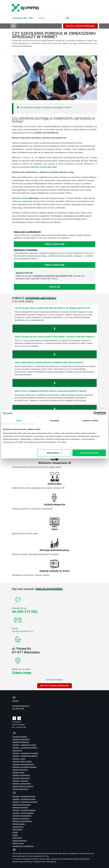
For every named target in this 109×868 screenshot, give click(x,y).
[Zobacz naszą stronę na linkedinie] (19, 718)
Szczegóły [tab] (54, 420)
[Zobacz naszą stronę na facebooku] (14, 718)
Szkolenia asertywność (20, 807)
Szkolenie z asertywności (21, 778)
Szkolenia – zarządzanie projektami (25, 748)
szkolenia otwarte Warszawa (43, 167)
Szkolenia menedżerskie (21, 739)
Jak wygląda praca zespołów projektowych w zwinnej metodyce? (53, 308)
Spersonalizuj (54, 453)
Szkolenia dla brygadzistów (22, 816)
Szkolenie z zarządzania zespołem (25, 767)
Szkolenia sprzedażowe (21, 742)
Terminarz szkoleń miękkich (22, 761)
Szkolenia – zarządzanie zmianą (24, 796)
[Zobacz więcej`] (55, 329)
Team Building (17, 829)
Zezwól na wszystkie (89, 453)
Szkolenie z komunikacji (21, 818)
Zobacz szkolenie (54, 244)
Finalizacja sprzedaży (27, 232)
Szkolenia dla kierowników (22, 805)
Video (54, 529)
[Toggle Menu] (13, 26)
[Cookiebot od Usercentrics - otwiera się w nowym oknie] (95, 413)
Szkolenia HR (17, 750)
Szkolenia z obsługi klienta (22, 783)
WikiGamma (45, 463)
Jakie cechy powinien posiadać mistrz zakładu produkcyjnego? (51, 391)
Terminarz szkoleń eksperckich (23, 764)
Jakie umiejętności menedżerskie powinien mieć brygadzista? (49, 363)
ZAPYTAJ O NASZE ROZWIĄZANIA (80, 26)
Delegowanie (60, 463)
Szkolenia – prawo (19, 759)
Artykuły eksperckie (55, 504)
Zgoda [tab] (19, 420)
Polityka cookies (18, 843)
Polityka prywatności (20, 841)
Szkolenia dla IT (18, 827)
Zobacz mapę (22, 673)
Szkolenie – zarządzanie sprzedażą (25, 802)
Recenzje (45, 550)
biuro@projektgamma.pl (22, 631)
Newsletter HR (20, 18)
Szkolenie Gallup (18, 773)
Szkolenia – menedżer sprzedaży (24, 810)
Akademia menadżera (20, 770)
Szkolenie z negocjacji (20, 781)
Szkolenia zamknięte (20, 737)
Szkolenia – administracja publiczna (25, 756)
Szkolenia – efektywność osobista (24, 745)
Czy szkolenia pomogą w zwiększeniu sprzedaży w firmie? (46, 107)
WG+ (31, 18)
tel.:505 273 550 (24, 611)
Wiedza (15, 835)
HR (69, 463)
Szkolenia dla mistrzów (20, 789)
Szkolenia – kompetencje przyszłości (25, 753)
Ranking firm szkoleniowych (22, 821)
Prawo (66, 571)
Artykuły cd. (56, 571)
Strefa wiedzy (17, 838)
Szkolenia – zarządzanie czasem (24, 799)
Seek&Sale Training (26, 250)
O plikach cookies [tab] (90, 420)
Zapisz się (54, 287)
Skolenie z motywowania (21, 775)
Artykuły (44, 571)
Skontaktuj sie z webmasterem (23, 846)
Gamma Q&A (54, 484)
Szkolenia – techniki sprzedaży (23, 813)
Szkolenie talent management (23, 786)
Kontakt (15, 832)
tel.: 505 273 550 (18, 709)
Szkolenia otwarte (20, 198)
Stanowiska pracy (60, 550)
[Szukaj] (67, 18)
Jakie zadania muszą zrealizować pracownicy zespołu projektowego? (55, 337)
